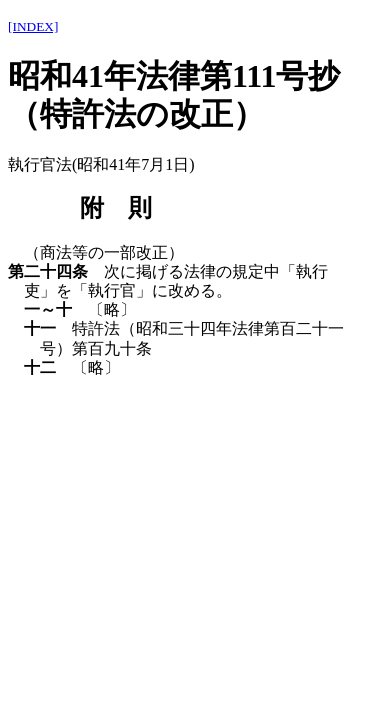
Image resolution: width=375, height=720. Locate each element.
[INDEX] (33, 26)
